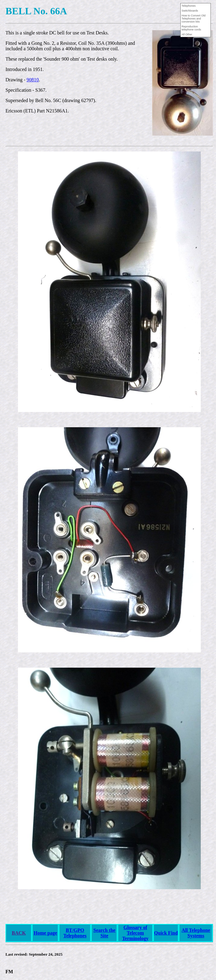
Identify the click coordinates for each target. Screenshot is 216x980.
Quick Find (166, 933)
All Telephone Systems (196, 933)
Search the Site (104, 933)
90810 (33, 80)
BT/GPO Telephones (75, 933)
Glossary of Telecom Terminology (135, 933)
